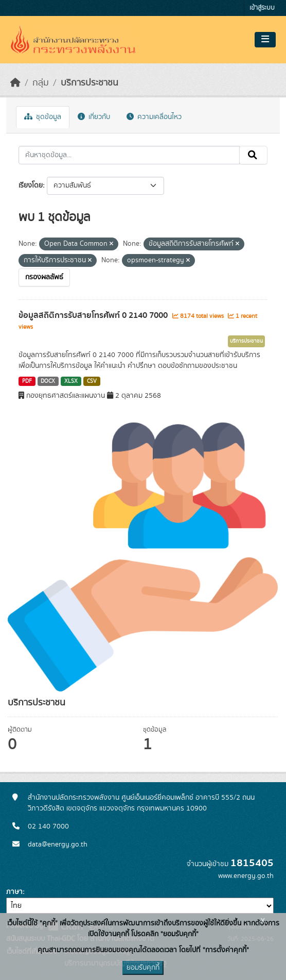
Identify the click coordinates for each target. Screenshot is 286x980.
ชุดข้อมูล (43, 117)
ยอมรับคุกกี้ (143, 968)
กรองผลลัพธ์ (44, 277)
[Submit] (253, 155)
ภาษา (14, 892)
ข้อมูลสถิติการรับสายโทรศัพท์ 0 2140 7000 (94, 315)
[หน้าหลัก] (15, 83)
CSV (92, 381)
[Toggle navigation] (265, 40)
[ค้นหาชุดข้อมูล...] (129, 155)
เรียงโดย (31, 185)
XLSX (71, 381)
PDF (27, 381)
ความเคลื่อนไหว (154, 117)
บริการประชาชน (90, 83)
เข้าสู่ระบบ (262, 8)
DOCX (48, 381)
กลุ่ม (41, 83)
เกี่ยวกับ (94, 117)
